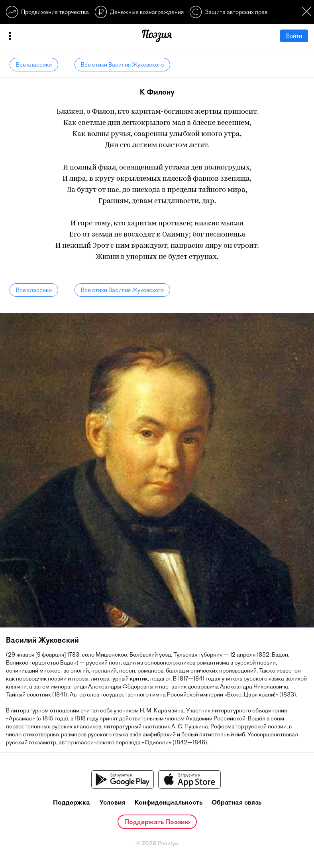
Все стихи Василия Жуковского (122, 65)
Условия (112, 802)
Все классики (34, 65)
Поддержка (72, 802)
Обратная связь (236, 802)
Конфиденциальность (169, 802)
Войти (294, 36)
